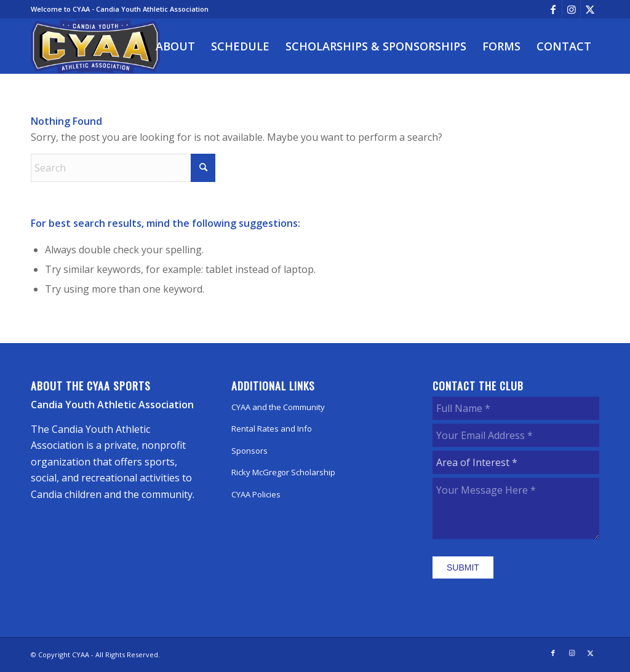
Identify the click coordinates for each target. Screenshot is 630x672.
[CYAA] (95, 46)
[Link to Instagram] (571, 9)
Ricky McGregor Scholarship (283, 472)
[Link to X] (590, 9)
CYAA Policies (256, 494)
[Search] (123, 168)
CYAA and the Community (278, 407)
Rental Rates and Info (272, 429)
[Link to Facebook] (553, 9)
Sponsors (249, 451)
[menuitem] (175, 46)
